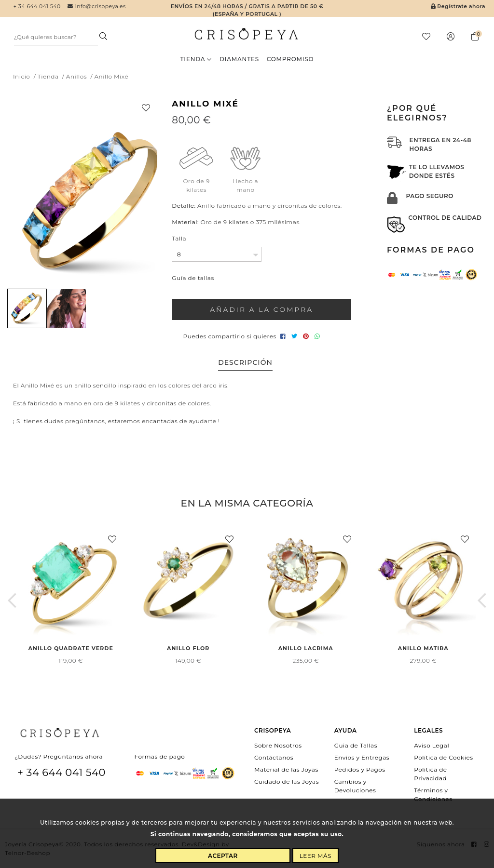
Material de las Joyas (286, 769)
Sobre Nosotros (278, 745)
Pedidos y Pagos (360, 769)
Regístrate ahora (458, 7)
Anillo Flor (188, 648)
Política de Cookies (443, 757)
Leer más (316, 856)
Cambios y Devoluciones (355, 786)
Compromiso (290, 59)
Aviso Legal (432, 745)
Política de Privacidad (430, 774)
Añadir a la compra (261, 309)
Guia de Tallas (356, 745)
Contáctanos (274, 757)
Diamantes (239, 59)
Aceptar (223, 856)
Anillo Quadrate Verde (71, 648)
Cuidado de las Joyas (287, 781)
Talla (179, 238)
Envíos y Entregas (362, 757)
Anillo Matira (423, 648)
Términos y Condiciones (433, 795)
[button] (12, 600)
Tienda (196, 59)
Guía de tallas (193, 278)
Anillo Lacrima (306, 648)
